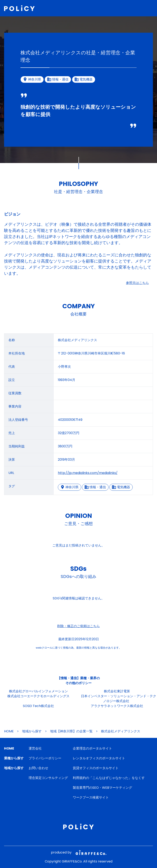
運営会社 (35, 748)
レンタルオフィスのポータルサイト (99, 758)
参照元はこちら (137, 283)
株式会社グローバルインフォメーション (38, 691)
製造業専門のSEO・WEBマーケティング (102, 788)
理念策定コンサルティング (48, 778)
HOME (9, 731)
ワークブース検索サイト (91, 797)
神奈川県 (70, 487)
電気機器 (121, 487)
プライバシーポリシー (45, 758)
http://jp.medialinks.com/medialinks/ (88, 473)
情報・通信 (95, 487)
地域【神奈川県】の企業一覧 (71, 731)
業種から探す (14, 758)
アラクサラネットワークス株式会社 (117, 706)
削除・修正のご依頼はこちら (78, 626)
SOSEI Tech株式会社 (38, 706)
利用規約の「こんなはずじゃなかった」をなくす (109, 778)
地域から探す (32, 731)
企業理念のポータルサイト (92, 748)
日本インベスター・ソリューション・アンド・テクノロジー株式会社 (119, 699)
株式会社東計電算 (117, 691)
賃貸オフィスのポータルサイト (96, 768)
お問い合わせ (38, 768)
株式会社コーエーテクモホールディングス (38, 696)
